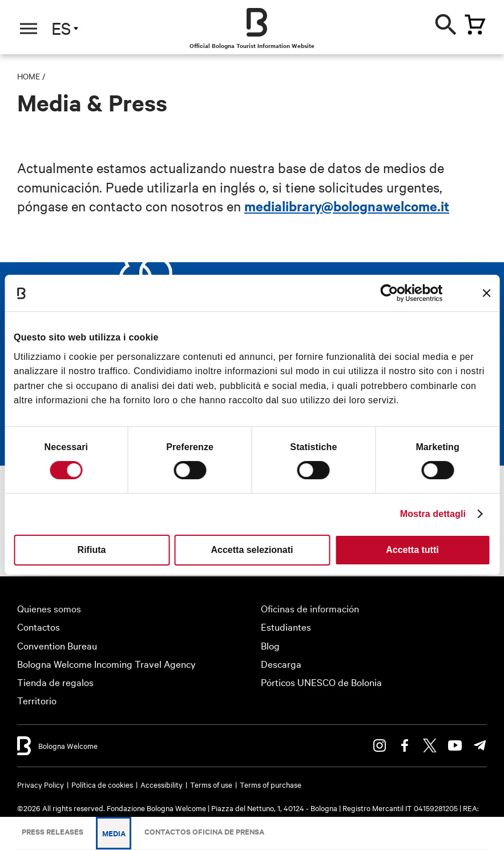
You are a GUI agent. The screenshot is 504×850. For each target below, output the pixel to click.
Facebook (405, 745)
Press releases (53, 831)
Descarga (281, 663)
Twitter (430, 745)
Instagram (380, 745)
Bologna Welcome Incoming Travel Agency (106, 663)
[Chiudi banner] (486, 293)
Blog (270, 645)
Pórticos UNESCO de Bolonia (321, 682)
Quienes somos (49, 608)
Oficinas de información (310, 608)
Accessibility (162, 784)
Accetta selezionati (252, 550)
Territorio (37, 700)
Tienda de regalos (55, 682)
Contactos (39, 626)
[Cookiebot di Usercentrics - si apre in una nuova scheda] (393, 293)
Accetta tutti (412, 550)
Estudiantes (286, 626)
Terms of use (211, 784)
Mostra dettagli (433, 514)
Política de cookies (102, 784)
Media (114, 833)
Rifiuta (92, 550)
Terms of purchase (271, 784)
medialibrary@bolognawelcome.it (347, 206)
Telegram (480, 745)
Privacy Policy (41, 784)
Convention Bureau (57, 645)
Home (29, 76)
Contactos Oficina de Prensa (204, 831)
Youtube (455, 745)
